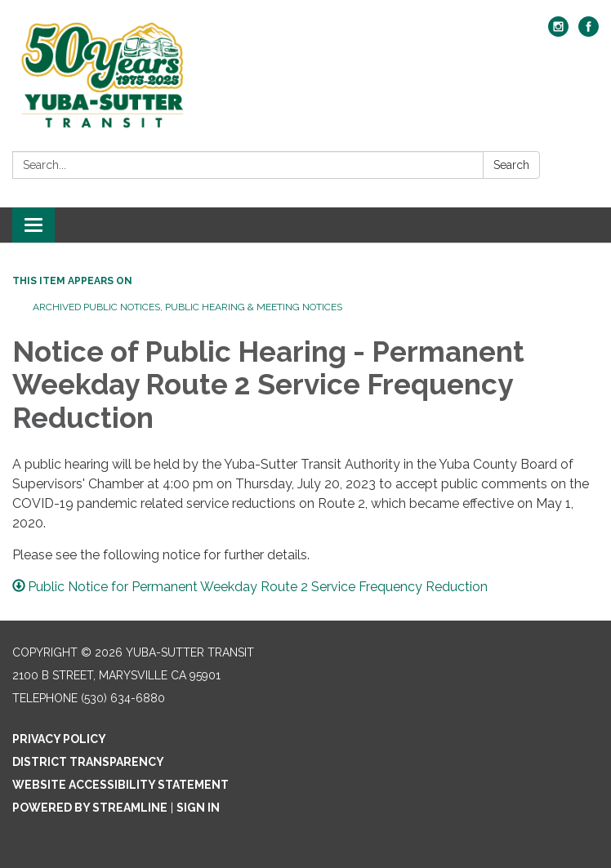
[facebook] (589, 32)
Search (511, 165)
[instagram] (558, 32)
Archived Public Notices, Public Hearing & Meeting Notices (187, 307)
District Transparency (88, 762)
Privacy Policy (59, 739)
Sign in (198, 808)
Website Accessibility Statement (120, 785)
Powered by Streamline (90, 808)
